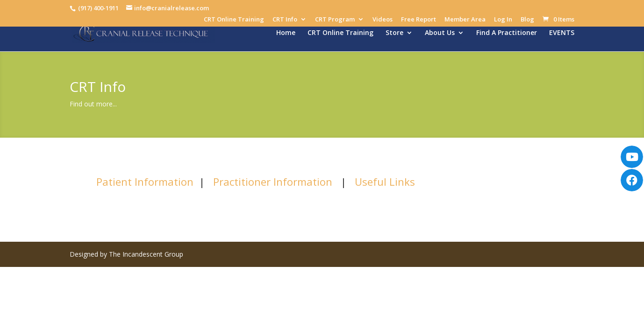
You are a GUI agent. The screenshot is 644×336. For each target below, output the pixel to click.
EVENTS (562, 33)
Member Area (465, 20)
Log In (503, 20)
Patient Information (145, 182)
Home (286, 33)
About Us (440, 33)
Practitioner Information (273, 182)
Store (394, 33)
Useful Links (385, 182)
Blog (527, 20)
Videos (383, 20)
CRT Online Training (234, 20)
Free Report (419, 20)
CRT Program (335, 20)
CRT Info (285, 20)
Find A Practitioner (507, 33)
